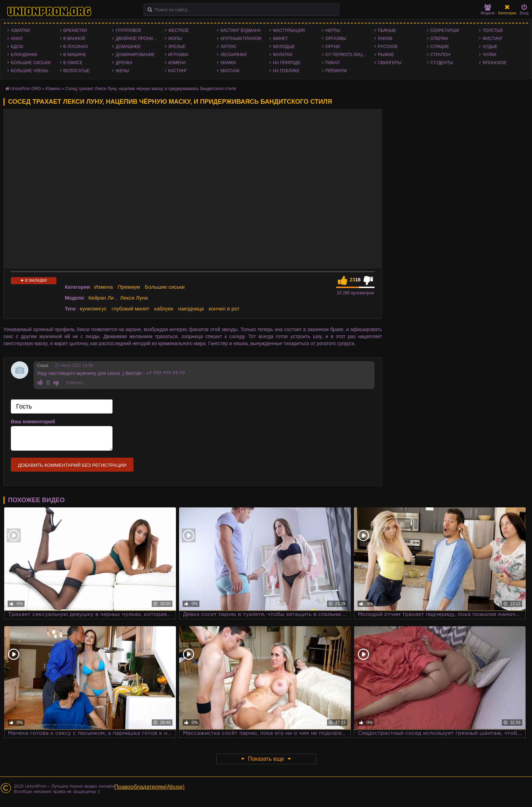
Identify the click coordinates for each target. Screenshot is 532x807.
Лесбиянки (233, 55)
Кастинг (178, 71)
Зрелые (177, 47)
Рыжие (386, 55)
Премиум (336, 71)
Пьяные (387, 30)
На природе (287, 63)
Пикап (333, 63)
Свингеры (390, 63)
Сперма (439, 39)
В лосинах (76, 47)
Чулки (489, 55)
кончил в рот (224, 309)
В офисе (73, 63)
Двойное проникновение (138, 39)
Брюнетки (75, 30)
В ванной (74, 39)
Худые (490, 47)
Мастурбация (289, 30)
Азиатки (20, 30)
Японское (495, 63)
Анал (17, 39)
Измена (177, 63)
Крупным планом (241, 39)
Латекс (229, 47)
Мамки (228, 63)
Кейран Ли (101, 298)
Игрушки (178, 55)
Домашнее (128, 47)
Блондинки (24, 55)
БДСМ (17, 47)
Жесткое (179, 30)
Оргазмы (336, 39)
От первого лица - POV (348, 55)
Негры (333, 30)
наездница (191, 309)
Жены (122, 71)
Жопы (175, 39)
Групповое (128, 30)
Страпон (440, 55)
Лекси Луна (134, 298)
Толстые (493, 30)
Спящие (440, 47)
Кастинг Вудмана (241, 30)
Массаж (230, 71)
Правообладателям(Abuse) (149, 787)
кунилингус (93, 309)
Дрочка (124, 63)
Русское (388, 47)
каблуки (164, 309)
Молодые (284, 47)
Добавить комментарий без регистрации (72, 465)
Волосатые (77, 71)
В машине (75, 55)
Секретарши (445, 30)
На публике (286, 71)
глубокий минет (130, 309)
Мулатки (283, 55)
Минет (281, 39)
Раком (385, 39)
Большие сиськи (31, 63)
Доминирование (135, 55)
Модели (488, 10)
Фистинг (493, 39)
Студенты (442, 63)
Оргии (333, 47)
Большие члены (30, 71)
